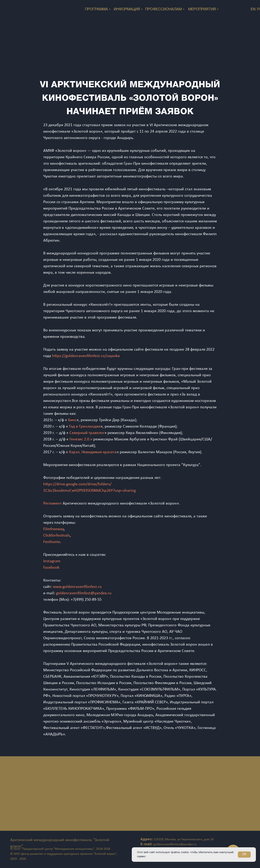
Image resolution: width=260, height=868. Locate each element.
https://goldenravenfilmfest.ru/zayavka (86, 356)
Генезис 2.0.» (81, 439)
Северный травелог (87, 433)
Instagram (52, 561)
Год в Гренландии (85, 427)
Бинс (72, 420)
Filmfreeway (54, 529)
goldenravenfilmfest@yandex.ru (84, 593)
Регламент (52, 504)
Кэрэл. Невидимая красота (93, 452)
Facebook (51, 568)
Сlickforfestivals (57, 536)
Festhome (52, 542)
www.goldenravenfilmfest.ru (77, 587)
